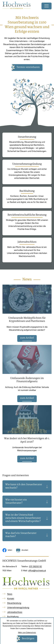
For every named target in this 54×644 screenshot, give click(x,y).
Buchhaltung (13, 617)
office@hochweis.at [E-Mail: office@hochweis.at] (37, 571)
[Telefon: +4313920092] (35, 567)
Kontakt (11, 599)
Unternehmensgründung (18, 608)
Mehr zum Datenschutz (27, 632)
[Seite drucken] (22, 550)
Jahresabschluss (15, 612)
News (10, 594)
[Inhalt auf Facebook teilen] (7, 550)
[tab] (27, 487)
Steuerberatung (14, 603)
